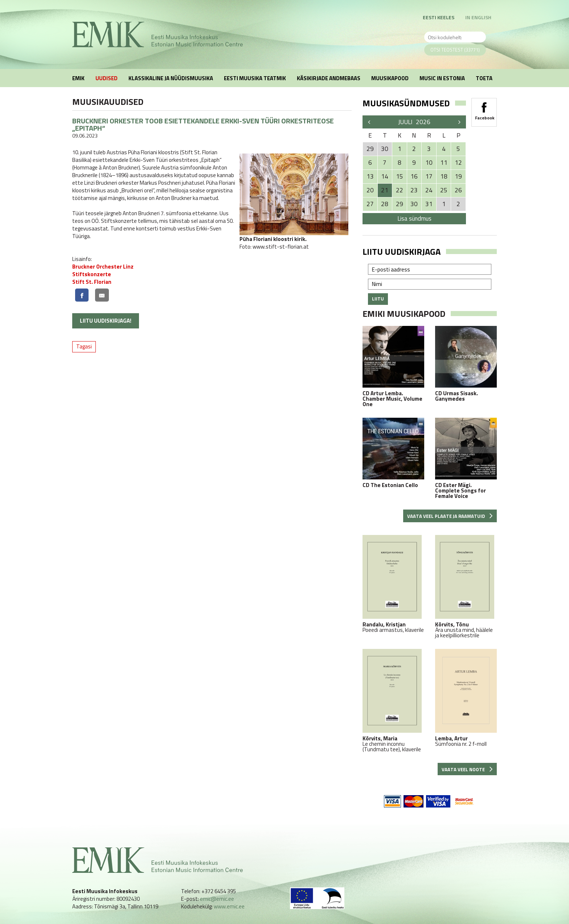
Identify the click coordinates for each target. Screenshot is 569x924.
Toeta (484, 78)
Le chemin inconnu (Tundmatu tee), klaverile (393, 700)
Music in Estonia (442, 78)
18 (444, 176)
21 (385, 190)
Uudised (107, 78)
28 (385, 204)
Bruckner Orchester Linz (103, 267)
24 (429, 190)
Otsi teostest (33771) (455, 50)
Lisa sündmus (414, 218)
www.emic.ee (229, 906)
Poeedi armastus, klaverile (393, 584)
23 (414, 190)
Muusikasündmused (406, 103)
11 (444, 163)
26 (458, 190)
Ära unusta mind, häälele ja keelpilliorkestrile (466, 586)
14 (385, 176)
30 (414, 204)
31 (429, 204)
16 (414, 176)
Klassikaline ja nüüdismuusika (171, 78)
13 (370, 176)
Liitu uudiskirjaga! (106, 321)
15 (400, 176)
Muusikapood (390, 78)
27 (370, 204)
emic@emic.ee (217, 899)
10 (429, 163)
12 (458, 163)
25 (444, 190)
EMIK (78, 78)
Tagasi (84, 346)
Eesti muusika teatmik (255, 78)
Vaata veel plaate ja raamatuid (450, 516)
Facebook (484, 109)
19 (458, 176)
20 (370, 190)
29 (400, 204)
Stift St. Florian (92, 282)
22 (400, 190)
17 (429, 176)
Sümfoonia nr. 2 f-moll (466, 698)
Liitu (378, 299)
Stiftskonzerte (92, 274)
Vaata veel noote (467, 769)
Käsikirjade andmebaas (329, 78)
